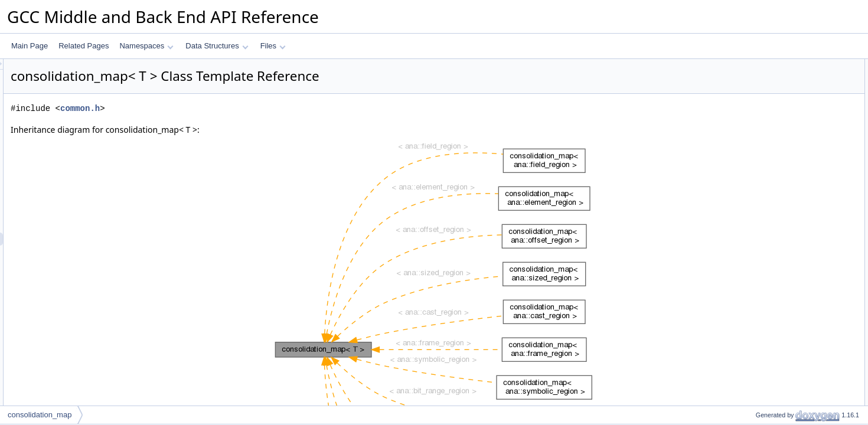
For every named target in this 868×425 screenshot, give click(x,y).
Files (273, 46)
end (752, 208)
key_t (754, 79)
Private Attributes (763, 221)
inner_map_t (766, 104)
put (751, 169)
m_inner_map (767, 234)
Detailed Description (768, 247)
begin (754, 195)
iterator (757, 117)
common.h (228, 108)
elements (760, 182)
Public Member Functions (776, 130)
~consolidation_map (777, 143)
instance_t (762, 91)
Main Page (30, 46)
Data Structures (217, 46)
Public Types (756, 66)
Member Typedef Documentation (788, 260)
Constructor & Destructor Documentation (800, 325)
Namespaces (146, 46)
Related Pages (84, 46)
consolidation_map (40, 415)
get (751, 156)
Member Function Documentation (789, 351)
